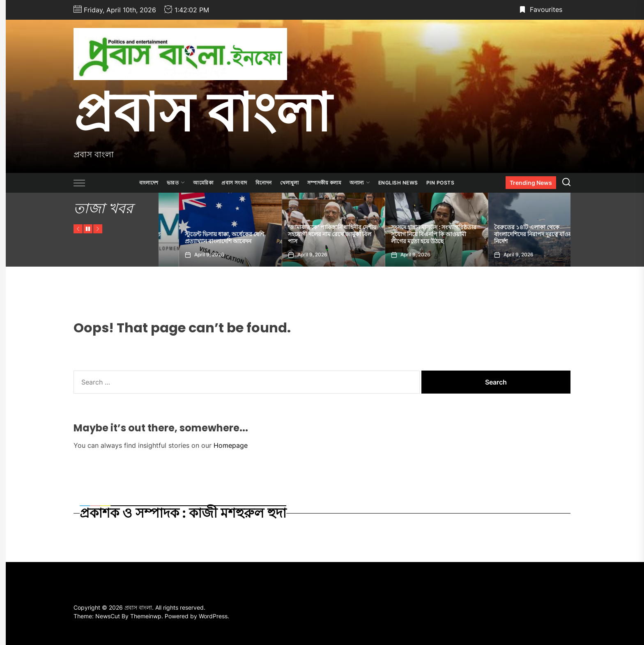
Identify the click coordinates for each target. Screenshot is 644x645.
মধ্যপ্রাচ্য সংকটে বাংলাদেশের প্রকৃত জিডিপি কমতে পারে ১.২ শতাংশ (204, 238)
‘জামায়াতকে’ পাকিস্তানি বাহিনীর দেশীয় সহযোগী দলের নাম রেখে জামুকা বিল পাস (415, 234)
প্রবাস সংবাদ (234, 183)
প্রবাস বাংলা (202, 112)
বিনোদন (264, 183)
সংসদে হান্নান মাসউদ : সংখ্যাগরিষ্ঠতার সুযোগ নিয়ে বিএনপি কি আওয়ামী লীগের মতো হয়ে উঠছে (517, 234)
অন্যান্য (360, 183)
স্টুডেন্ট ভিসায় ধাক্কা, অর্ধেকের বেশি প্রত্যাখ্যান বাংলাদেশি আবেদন (307, 238)
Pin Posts (440, 183)
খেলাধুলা (290, 183)
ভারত (176, 183)
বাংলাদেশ (149, 183)
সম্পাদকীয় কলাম (324, 183)
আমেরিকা (203, 183)
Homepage (231, 445)
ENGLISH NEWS (398, 183)
